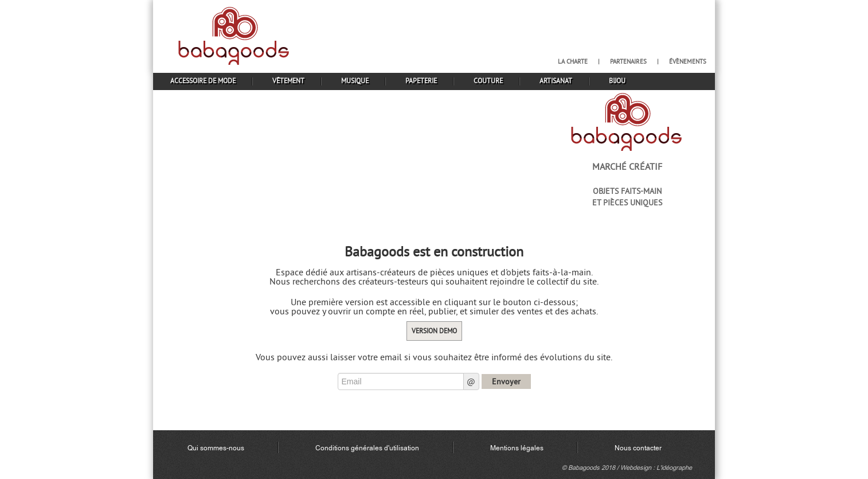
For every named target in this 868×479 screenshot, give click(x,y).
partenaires (628, 61)
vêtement (288, 81)
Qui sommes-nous (216, 448)
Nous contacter (638, 448)
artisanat (556, 81)
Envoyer (506, 381)
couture (488, 81)
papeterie (421, 81)
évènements (688, 61)
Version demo (434, 331)
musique (355, 81)
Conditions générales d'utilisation (367, 448)
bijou (617, 81)
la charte (573, 61)
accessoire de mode (203, 81)
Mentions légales (517, 448)
